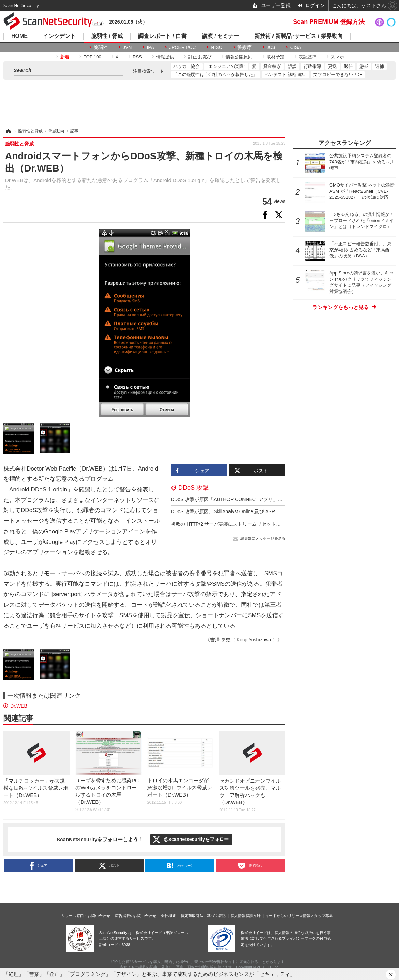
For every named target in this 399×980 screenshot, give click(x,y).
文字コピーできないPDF (338, 75)
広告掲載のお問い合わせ (136, 916)
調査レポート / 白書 (162, 36)
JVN (127, 47)
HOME (19, 36)
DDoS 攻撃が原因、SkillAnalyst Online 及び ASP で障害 (231, 511)
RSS (137, 57)
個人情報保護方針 (246, 916)
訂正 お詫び (200, 57)
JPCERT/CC (182, 47)
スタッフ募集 (322, 916)
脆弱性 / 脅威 (107, 36)
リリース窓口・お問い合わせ (86, 916)
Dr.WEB (19, 706)
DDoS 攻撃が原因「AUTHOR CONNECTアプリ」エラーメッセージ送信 (248, 499)
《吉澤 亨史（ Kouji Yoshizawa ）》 (244, 640)
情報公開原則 (239, 57)
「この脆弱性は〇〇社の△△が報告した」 (215, 75)
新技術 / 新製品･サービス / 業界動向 (299, 36)
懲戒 (364, 66)
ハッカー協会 (187, 66)
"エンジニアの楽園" (226, 66)
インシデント (59, 36)
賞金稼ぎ (272, 66)
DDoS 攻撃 (194, 488)
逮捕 (380, 66)
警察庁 (245, 47)
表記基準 (308, 57)
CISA (296, 47)
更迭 (332, 66)
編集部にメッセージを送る (263, 538)
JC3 (271, 47)
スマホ (337, 57)
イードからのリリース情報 (288, 916)
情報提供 (165, 57)
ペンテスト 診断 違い (285, 75)
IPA (150, 47)
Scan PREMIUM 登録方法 (329, 22)
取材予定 (276, 57)
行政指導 (312, 66)
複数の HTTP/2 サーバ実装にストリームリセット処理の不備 (235, 524)
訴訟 (292, 66)
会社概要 (168, 916)
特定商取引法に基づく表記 (203, 916)
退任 (348, 66)
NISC (216, 47)
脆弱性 (101, 47)
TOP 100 (92, 57)
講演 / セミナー (220, 36)
